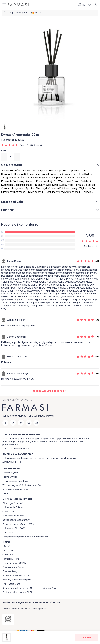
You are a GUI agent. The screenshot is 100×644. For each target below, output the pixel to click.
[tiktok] (21, 423)
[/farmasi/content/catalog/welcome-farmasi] (25, 537)
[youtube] (36, 423)
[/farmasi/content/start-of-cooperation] (16, 520)
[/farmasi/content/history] (7, 546)
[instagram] (13, 423)
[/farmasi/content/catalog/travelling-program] (18, 524)
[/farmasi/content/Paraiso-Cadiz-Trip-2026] (16, 576)
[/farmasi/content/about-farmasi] (12, 503)
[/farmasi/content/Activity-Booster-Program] (17, 580)
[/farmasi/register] (17, 448)
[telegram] (29, 423)
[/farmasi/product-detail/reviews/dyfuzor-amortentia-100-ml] (50, 391)
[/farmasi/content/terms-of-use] (10, 477)
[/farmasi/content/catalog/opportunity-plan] (13, 516)
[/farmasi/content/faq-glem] (18, 592)
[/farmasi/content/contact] (8, 532)
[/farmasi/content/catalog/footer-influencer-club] (14, 528)
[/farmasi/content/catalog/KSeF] (5, 494)
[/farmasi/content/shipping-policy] (11, 473)
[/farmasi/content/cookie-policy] (15, 489)
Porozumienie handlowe (15, 481)
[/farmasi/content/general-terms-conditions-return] (22, 485)
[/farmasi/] (18, 5)
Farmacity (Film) (11, 559)
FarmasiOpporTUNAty (14, 563)
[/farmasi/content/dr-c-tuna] (9, 550)
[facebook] (5, 423)
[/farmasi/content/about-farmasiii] (8, 555)
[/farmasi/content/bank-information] (14, 507)
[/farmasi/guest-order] (12, 462)
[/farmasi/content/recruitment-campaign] (29, 588)
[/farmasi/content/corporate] (13, 567)
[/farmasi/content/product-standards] (8, 512)
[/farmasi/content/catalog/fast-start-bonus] (12, 584)
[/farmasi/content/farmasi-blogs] (10, 571)
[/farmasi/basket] (89, 5)
